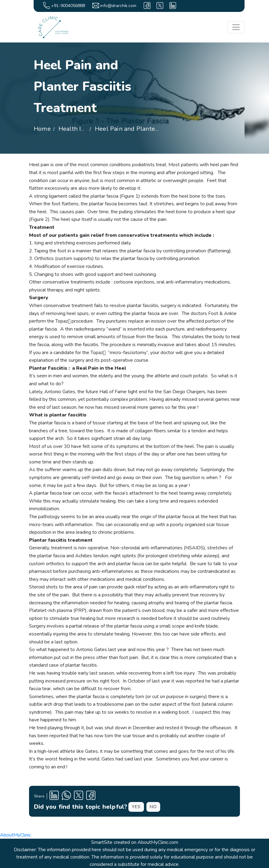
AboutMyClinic (15, 835)
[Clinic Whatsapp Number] (66, 796)
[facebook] (147, 5)
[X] (160, 5)
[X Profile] (79, 796)
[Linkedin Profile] (54, 796)
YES (136, 807)
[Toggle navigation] (236, 27)
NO (153, 807)
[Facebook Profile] (91, 796)
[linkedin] (173, 5)
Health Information (85, 129)
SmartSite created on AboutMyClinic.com (135, 842)
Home (42, 129)
